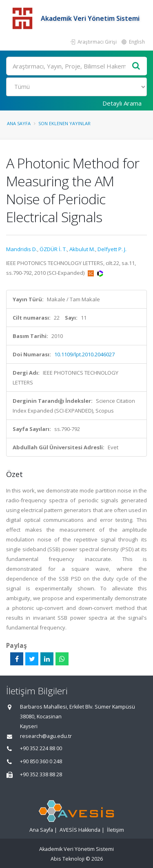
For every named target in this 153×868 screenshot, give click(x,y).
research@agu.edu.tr (46, 736)
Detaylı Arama (122, 103)
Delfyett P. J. (112, 249)
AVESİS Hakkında (80, 830)
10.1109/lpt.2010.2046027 (84, 354)
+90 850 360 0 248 (41, 761)
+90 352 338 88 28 (41, 774)
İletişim (115, 830)
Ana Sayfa (19, 123)
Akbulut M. (82, 249)
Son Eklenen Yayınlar (64, 123)
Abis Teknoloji (68, 859)
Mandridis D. (22, 249)
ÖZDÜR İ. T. (53, 249)
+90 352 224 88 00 (41, 748)
